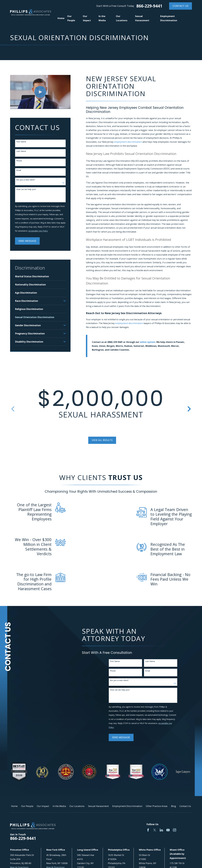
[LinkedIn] (161, 830)
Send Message (27, 241)
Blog (173, 806)
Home (14, 806)
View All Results (102, 440)
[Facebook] (148, 830)
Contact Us (180, 6)
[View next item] (189, 409)
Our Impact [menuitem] (87, 18)
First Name (21, 142)
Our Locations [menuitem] (122, 18)
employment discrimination (128, 142)
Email (19, 170)
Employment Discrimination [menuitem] (169, 18)
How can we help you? (26, 189)
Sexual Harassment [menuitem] (142, 18)
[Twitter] (155, 830)
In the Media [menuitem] (102, 18)
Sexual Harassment (98, 806)
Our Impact (43, 806)
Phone (19, 161)
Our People (27, 806)
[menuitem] (40, 276)
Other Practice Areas (157, 806)
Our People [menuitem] (71, 18)
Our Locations (77, 806)
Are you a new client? (26, 180)
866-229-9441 (149, 6)
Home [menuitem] (61, 18)
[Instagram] (175, 830)
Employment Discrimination (127, 806)
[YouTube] (168, 830)
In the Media (59, 806)
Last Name (21, 151)
